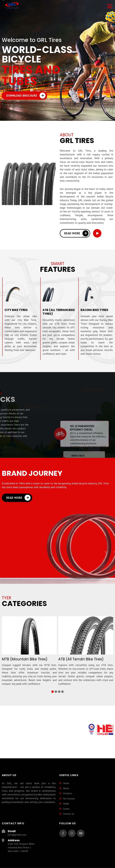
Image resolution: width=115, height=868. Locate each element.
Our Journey (69, 798)
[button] (53, 692)
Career (66, 809)
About (66, 788)
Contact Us (69, 814)
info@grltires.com (17, 835)
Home (66, 783)
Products (68, 793)
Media (66, 804)
